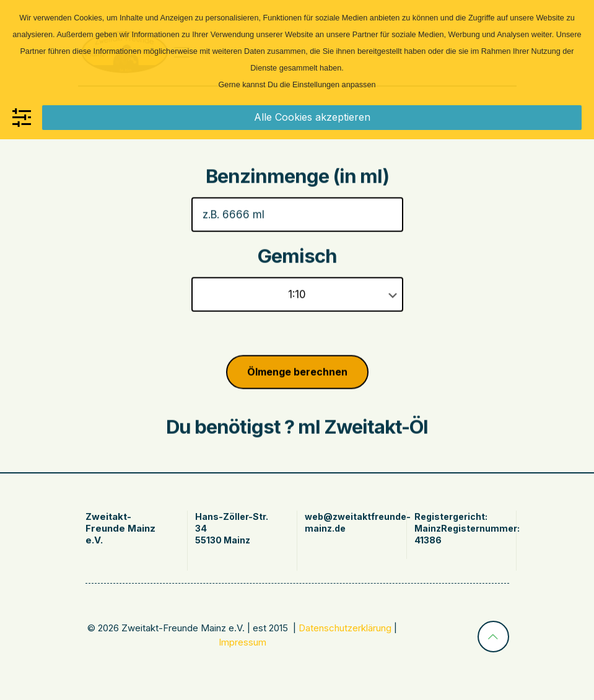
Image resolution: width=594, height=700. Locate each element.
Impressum (242, 642)
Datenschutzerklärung (345, 628)
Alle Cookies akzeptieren (312, 117)
